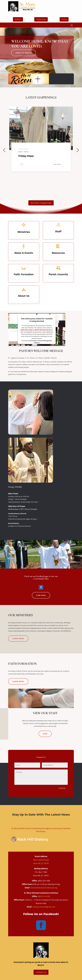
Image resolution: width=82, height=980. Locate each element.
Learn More (18, 638)
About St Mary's (24, 53)
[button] (4, 150)
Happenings (41, 19)
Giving (64, 19)
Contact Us (41, 972)
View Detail (57, 164)
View (45, 734)
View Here (41, 595)
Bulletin (18, 19)
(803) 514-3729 (44, 896)
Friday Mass (26, 156)
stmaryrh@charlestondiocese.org (44, 888)
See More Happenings (41, 203)
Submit (62, 788)
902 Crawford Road (41, 860)
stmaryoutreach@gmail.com (44, 907)
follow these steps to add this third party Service (36, 330)
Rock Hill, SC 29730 (41, 863)
